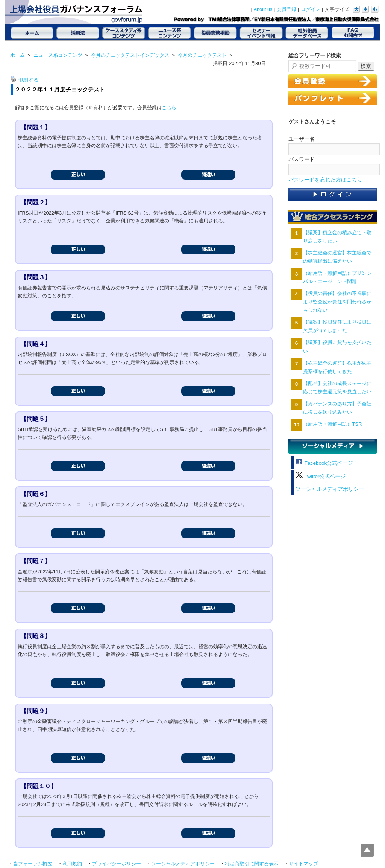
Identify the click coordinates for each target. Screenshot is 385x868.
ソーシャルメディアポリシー (330, 489)
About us (263, 9)
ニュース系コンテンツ (58, 55)
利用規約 (72, 864)
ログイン (311, 9)
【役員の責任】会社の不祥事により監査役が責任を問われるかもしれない (337, 302)
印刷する (28, 80)
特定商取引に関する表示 (252, 864)
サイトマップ (303, 864)
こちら (169, 107)
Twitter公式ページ (321, 476)
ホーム (17, 55)
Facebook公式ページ (324, 463)
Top (367, 850)
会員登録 (286, 9)
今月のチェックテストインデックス (130, 55)
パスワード (302, 159)
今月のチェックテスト (202, 55)
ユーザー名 (302, 139)
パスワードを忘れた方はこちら (325, 180)
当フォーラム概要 (33, 864)
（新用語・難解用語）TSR (332, 424)
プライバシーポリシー (117, 864)
